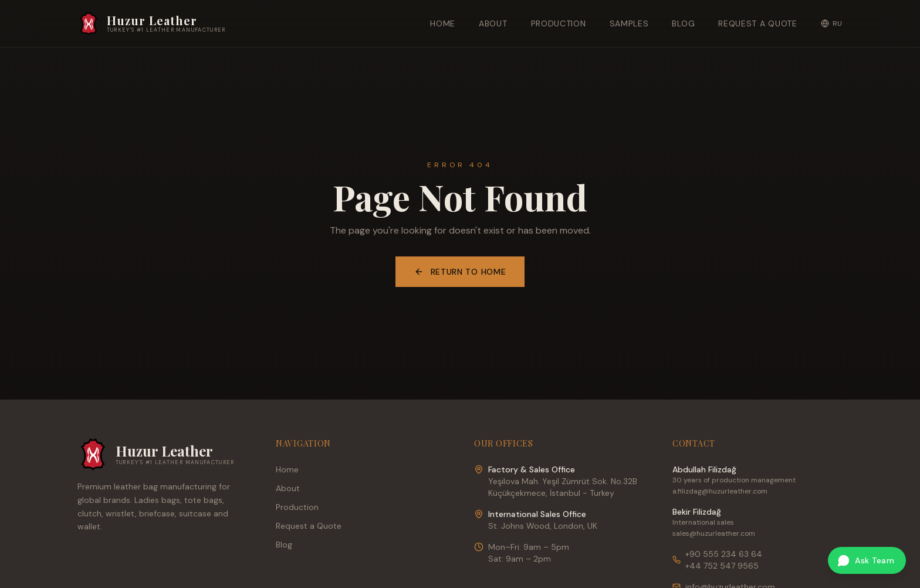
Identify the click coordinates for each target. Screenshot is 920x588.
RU (832, 23)
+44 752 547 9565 (722, 566)
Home (443, 23)
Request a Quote (758, 23)
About (493, 23)
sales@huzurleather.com (714, 533)
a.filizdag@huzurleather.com (720, 491)
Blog (683, 23)
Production (559, 23)
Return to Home (460, 272)
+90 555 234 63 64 (724, 554)
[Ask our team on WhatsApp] (867, 560)
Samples (629, 23)
